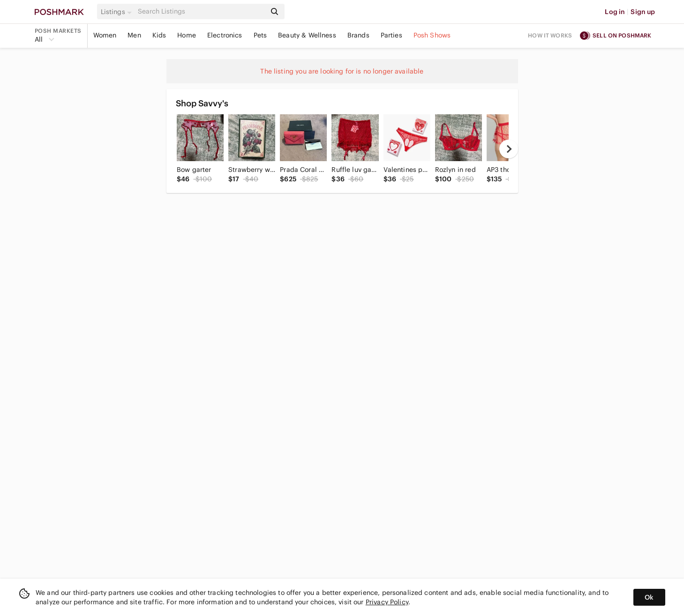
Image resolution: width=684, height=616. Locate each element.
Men (134, 35)
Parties (391, 35)
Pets (260, 35)
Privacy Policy (387, 602)
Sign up (643, 12)
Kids (159, 35)
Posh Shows (432, 35)
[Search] (201, 11)
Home (187, 35)
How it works (550, 35)
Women (105, 35)
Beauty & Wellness (307, 35)
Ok (649, 597)
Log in (615, 12)
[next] (509, 149)
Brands (358, 35)
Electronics (225, 35)
